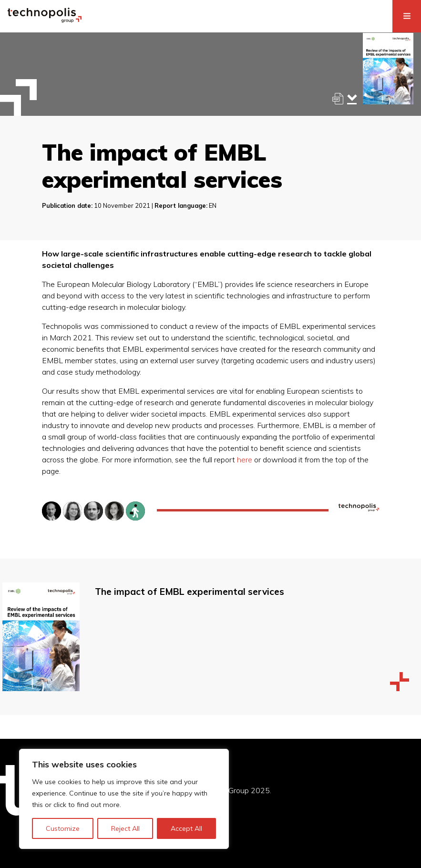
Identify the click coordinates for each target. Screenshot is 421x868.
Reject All (125, 828)
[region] (124, 799)
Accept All (186, 828)
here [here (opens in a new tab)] (245, 460)
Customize (63, 828)
